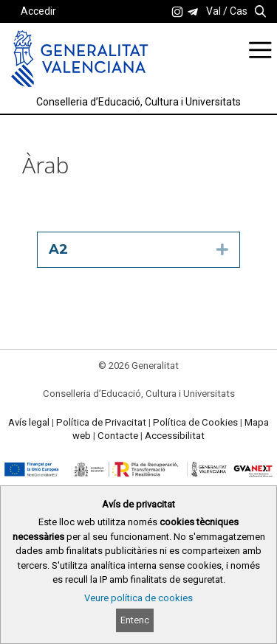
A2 (58, 249)
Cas (239, 11)
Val (213, 11)
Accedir (38, 11)
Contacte (118, 436)
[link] (177, 12)
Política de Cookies (195, 422)
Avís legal (29, 422)
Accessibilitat (175, 436)
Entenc (135, 620)
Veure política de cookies (138, 598)
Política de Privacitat (101, 422)
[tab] (138, 250)
